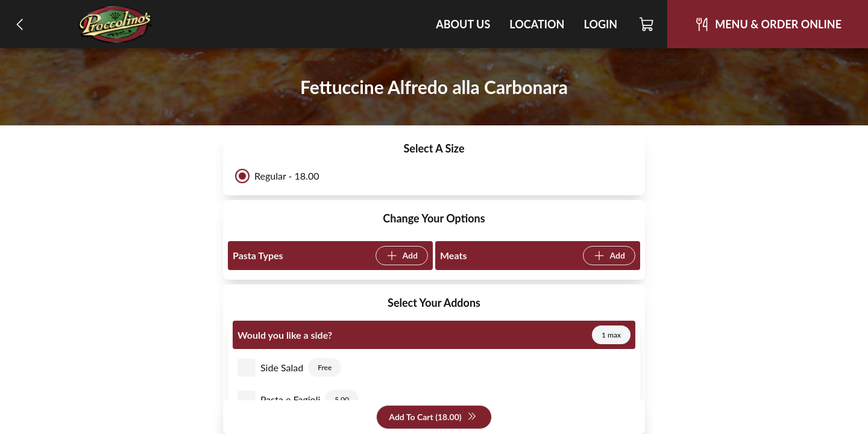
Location (537, 24)
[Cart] (647, 24)
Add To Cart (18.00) (432, 417)
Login (600, 24)
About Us (463, 24)
